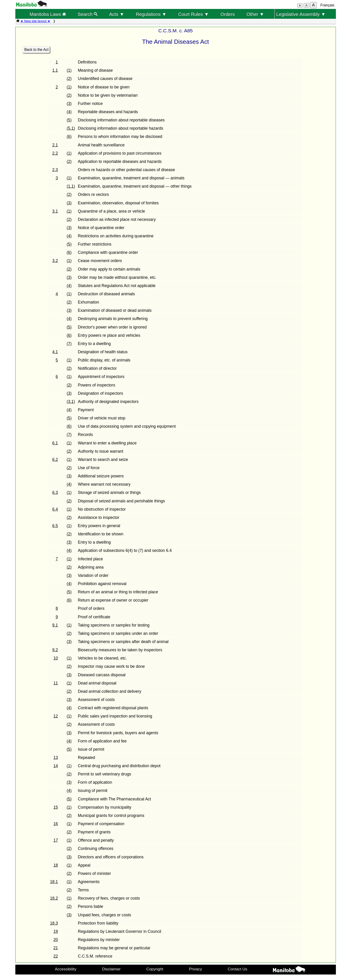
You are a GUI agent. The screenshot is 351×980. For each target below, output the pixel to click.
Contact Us (238, 969)
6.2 (55, 460)
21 (56, 948)
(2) (69, 79)
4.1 (55, 352)
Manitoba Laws (48, 14)
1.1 (55, 70)
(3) (69, 104)
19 (56, 931)
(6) (69, 137)
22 (56, 956)
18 (56, 865)
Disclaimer (111, 969)
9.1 (55, 625)
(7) (69, 344)
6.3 (55, 493)
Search (88, 14)
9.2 (55, 650)
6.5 (55, 526)
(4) (69, 112)
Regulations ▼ (151, 14)
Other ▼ (255, 14)
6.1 (55, 443)
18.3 (54, 923)
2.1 (55, 145)
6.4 (55, 509)
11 (56, 683)
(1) (69, 70)
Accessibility (66, 969)
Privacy (195, 969)
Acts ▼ (117, 14)
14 (56, 766)
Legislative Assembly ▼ (301, 14)
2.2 (55, 153)
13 (56, 758)
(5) (69, 120)
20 (56, 940)
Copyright (155, 969)
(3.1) (71, 402)
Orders (228, 14)
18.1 (54, 882)
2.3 (55, 170)
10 (56, 658)
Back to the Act (36, 50)
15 (56, 807)
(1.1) (71, 186)
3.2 (55, 261)
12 (56, 716)
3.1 (55, 211)
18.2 (54, 898)
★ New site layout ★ (35, 21)
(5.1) (71, 128)
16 (56, 824)
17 (56, 840)
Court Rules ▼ (193, 14)
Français (327, 5)
